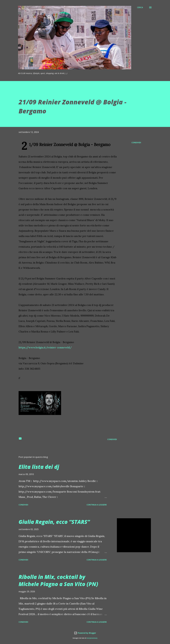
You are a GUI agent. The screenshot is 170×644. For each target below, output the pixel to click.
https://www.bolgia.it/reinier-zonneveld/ (45, 347)
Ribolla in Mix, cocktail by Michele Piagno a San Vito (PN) (58, 580)
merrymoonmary (92, 638)
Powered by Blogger (85, 633)
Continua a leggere (97, 505)
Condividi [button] (136, 142)
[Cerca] (140, 7)
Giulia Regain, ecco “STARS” (54, 522)
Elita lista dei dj (39, 467)
